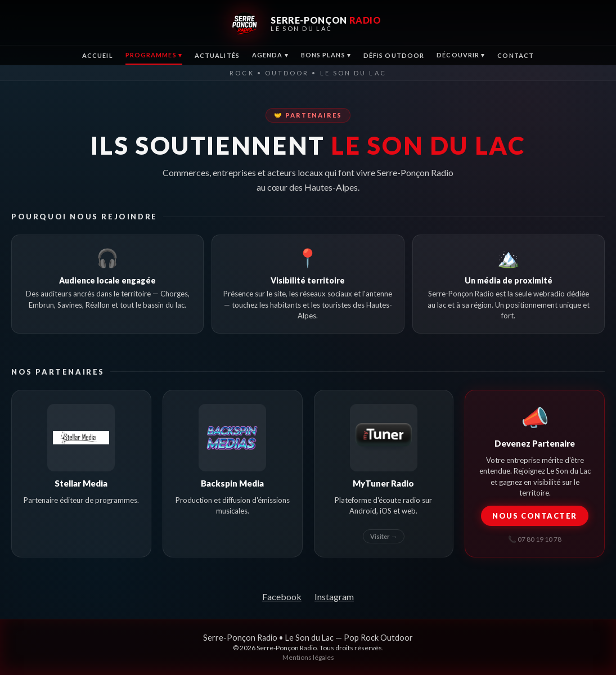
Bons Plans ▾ (326, 55)
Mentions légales (308, 657)
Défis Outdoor (394, 55)
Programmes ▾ (154, 55)
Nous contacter (535, 516)
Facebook (282, 597)
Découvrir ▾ (461, 55)
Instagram (334, 597)
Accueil (98, 55)
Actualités (217, 55)
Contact (516, 55)
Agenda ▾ (270, 55)
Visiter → (384, 536)
